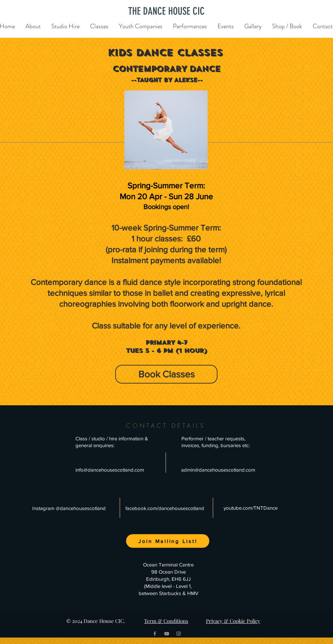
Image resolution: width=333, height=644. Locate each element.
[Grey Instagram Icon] (179, 634)
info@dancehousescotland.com (110, 470)
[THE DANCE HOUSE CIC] (166, 11)
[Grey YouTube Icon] (167, 634)
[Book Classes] (166, 374)
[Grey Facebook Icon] (155, 634)
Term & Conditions (166, 621)
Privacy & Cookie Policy (233, 621)
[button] (33, 23)
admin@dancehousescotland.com (218, 470)
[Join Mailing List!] (168, 541)
